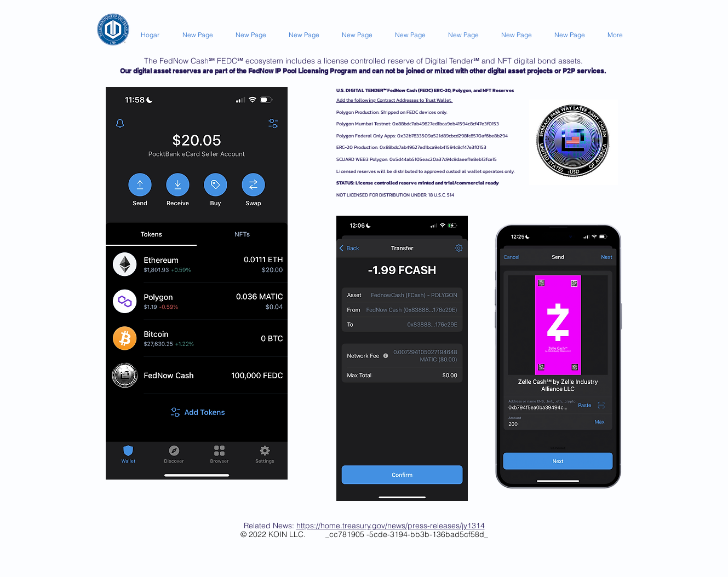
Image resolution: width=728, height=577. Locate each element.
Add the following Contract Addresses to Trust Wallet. (395, 100)
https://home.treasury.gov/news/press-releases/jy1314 (391, 526)
